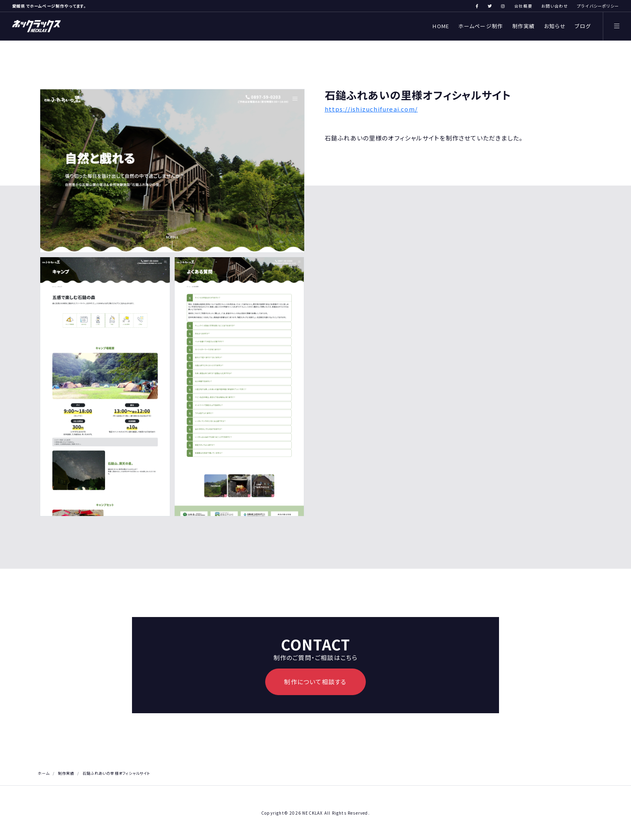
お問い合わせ (555, 6)
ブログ (583, 26)
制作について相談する (315, 682)
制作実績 (524, 26)
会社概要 (523, 6)
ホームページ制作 (481, 26)
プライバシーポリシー (598, 6)
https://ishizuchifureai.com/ (371, 109)
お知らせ (555, 26)
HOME (441, 26)
